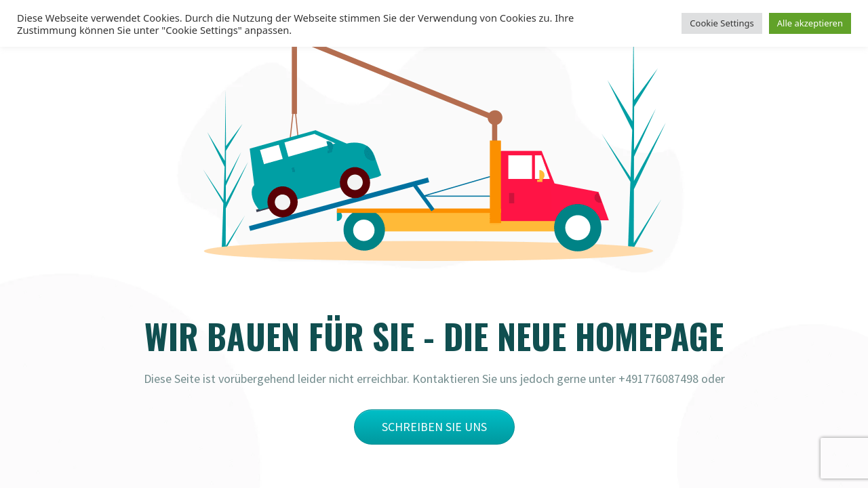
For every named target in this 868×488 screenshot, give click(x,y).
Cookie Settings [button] (722, 23)
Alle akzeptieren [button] (810, 23)
